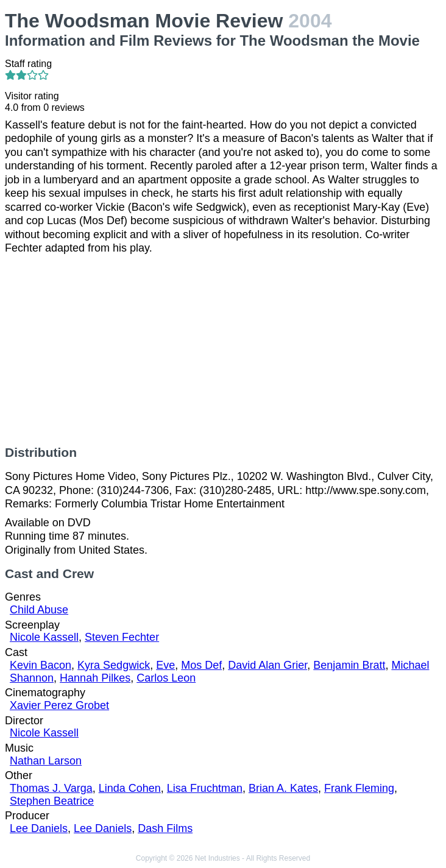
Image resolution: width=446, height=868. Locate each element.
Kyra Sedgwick (114, 665)
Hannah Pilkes (95, 678)
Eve (165, 665)
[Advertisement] (223, 350)
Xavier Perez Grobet (59, 705)
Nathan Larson (46, 761)
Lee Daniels (39, 828)
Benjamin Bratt (349, 665)
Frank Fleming (359, 788)
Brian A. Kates (283, 788)
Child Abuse (39, 610)
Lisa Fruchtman (205, 788)
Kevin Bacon (41, 665)
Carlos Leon (166, 678)
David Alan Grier (267, 665)
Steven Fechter (122, 637)
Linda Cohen (130, 788)
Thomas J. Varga (51, 788)
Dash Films (165, 828)
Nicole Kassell (44, 637)
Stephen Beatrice (52, 801)
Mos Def (201, 665)
